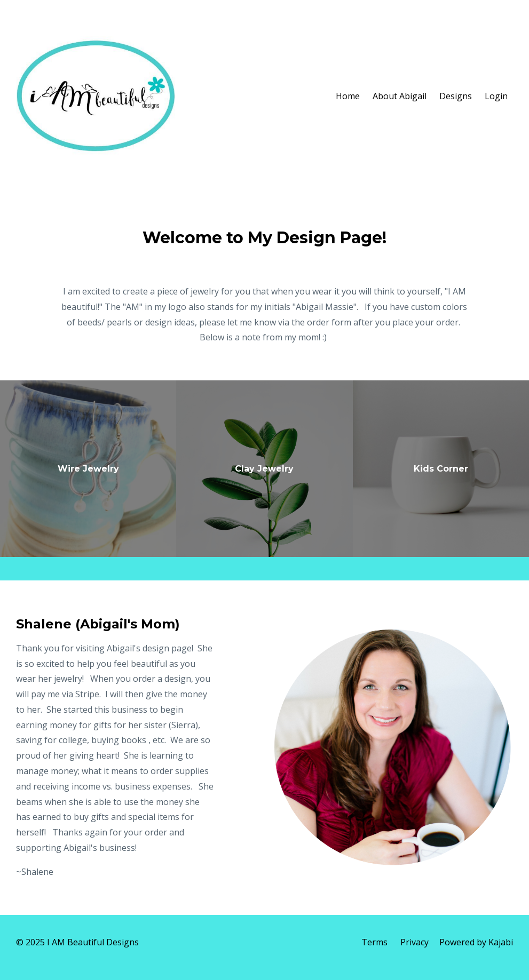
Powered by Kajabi (476, 942)
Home (348, 96)
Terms (374, 942)
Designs (456, 96)
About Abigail (400, 96)
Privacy (414, 942)
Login (496, 96)
